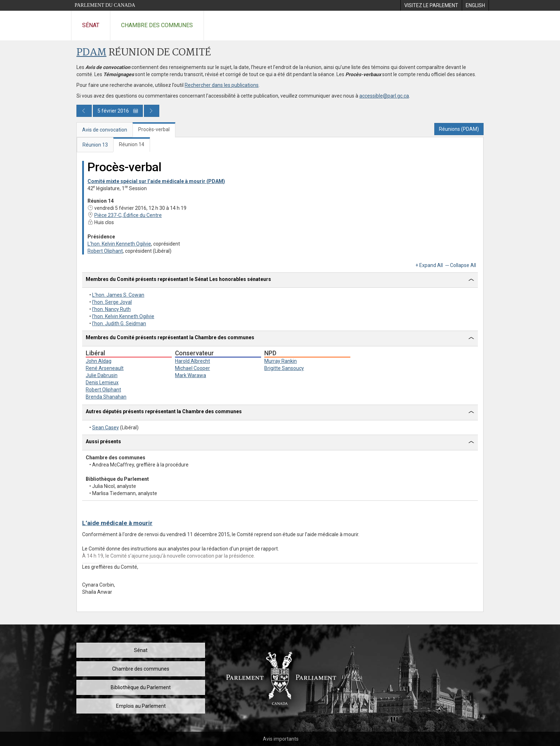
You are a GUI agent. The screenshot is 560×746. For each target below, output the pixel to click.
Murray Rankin (281, 361)
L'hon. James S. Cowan (118, 295)
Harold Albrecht (192, 361)
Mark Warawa (191, 375)
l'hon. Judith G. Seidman (119, 323)
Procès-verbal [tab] (154, 129)
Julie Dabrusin (102, 375)
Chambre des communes (157, 25)
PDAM (91, 53)
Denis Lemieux (102, 382)
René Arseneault (105, 368)
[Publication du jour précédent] (84, 111)
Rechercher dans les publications (222, 85)
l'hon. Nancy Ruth (111, 309)
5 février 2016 (118, 111)
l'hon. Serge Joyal (112, 302)
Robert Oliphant (105, 251)
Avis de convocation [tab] (105, 130)
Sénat (91, 25)
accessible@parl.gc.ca (384, 96)
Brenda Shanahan (106, 397)
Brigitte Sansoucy (284, 368)
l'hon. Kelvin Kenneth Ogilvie (123, 316)
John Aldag (99, 361)
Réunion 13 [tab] (95, 145)
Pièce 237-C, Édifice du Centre (125, 215)
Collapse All (463, 265)
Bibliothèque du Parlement (141, 687)
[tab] (280, 280)
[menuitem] (431, 5)
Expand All (431, 265)
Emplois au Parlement (141, 706)
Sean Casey (106, 428)
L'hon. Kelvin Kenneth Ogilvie (119, 244)
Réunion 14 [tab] (132, 144)
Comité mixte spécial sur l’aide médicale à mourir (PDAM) (156, 181)
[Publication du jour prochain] (152, 111)
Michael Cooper (192, 368)
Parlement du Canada (105, 5)
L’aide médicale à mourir (117, 523)
